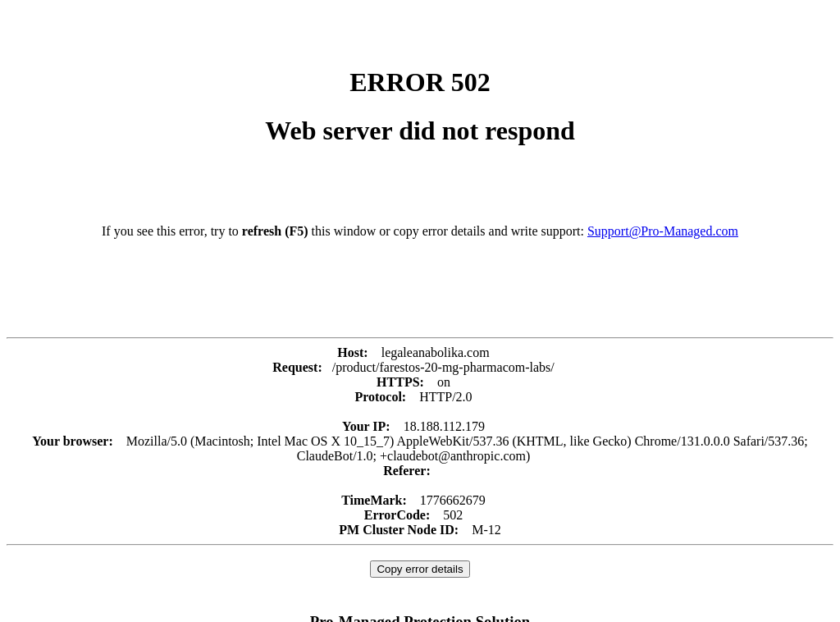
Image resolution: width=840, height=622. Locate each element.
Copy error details (420, 569)
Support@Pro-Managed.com (663, 231)
